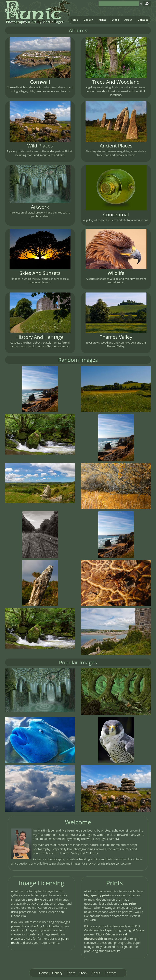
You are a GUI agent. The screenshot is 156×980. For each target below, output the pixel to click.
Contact (143, 20)
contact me (123, 863)
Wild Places (40, 146)
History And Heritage (40, 337)
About (128, 20)
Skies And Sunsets (40, 273)
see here (26, 939)
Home (43, 973)
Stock (115, 20)
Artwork (40, 207)
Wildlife (116, 273)
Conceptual (116, 214)
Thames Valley (116, 337)
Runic (74, 20)
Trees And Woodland (116, 82)
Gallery (88, 20)
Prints (102, 20)
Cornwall (40, 82)
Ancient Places (116, 146)
